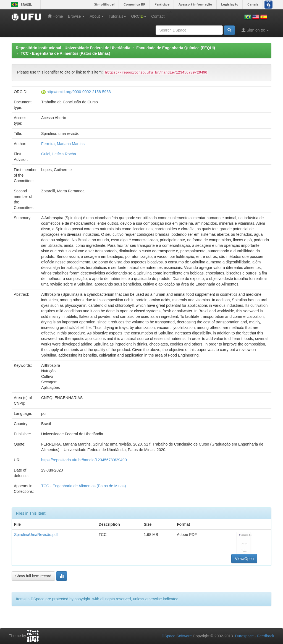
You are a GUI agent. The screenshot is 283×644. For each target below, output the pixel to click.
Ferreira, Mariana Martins (63, 144)
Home (55, 16)
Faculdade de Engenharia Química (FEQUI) (176, 48)
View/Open (244, 559)
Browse (76, 16)
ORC (139, 16)
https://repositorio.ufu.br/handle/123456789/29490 (84, 460)
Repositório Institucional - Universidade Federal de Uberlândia (73, 48)
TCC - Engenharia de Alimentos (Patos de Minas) (65, 53)
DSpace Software (177, 636)
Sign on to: (255, 30)
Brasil (21, 5)
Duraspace (244, 636)
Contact (158, 16)
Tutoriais (117, 16)
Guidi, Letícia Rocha (59, 154)
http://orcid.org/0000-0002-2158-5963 (79, 92)
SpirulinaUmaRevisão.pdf (36, 535)
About (96, 16)
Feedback (266, 636)
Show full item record (33, 576)
